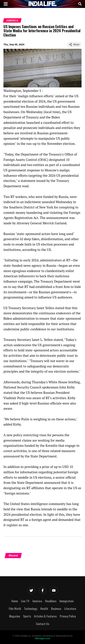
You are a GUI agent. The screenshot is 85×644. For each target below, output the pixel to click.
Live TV (25, 601)
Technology (31, 608)
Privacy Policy (68, 616)
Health (44, 608)
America (12, 20)
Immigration (67, 601)
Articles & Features (45, 616)
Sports (27, 616)
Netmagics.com (42, 638)
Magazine (15, 616)
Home (15, 601)
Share (74, 44)
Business (56, 608)
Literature (70, 608)
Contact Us (42, 624)
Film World (15, 608)
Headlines (51, 601)
